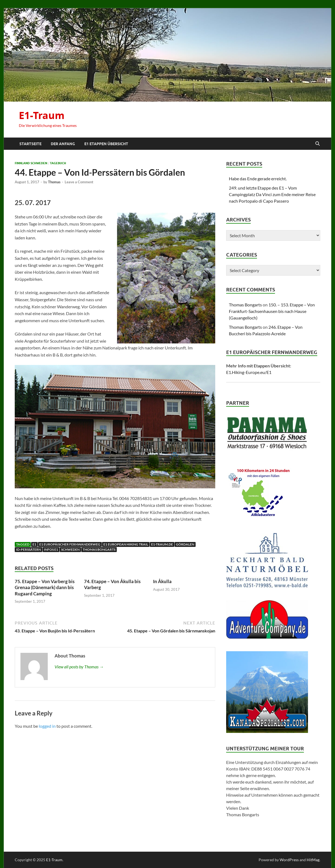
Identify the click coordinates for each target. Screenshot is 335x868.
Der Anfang (63, 144)
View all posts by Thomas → (79, 667)
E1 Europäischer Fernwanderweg (70, 544)
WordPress (289, 860)
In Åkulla (162, 581)
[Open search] (318, 144)
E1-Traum (42, 115)
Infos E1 (51, 549)
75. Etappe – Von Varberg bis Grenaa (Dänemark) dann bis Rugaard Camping (45, 587)
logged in (47, 726)
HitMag (313, 860)
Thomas (54, 182)
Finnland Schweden (31, 163)
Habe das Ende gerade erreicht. (258, 179)
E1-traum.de (162, 544)
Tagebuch (58, 163)
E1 (34, 544)
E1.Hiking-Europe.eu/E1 (249, 372)
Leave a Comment (79, 182)
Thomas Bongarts (99, 549)
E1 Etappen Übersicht (106, 144)
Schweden (70, 549)
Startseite (30, 144)
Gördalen (185, 544)
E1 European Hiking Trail (126, 544)
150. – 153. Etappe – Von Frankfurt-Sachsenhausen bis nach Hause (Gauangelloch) (272, 311)
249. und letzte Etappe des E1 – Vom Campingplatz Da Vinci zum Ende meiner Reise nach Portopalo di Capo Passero (272, 194)
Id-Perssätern (29, 549)
